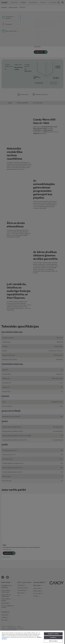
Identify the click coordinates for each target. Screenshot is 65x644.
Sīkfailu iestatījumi (53, 641)
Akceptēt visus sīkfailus (53, 634)
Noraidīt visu (53, 637)
